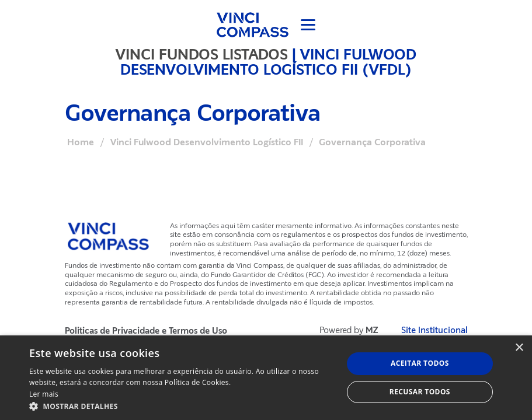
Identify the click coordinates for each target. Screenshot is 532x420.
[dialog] (266, 378)
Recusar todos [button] (420, 392)
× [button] (519, 348)
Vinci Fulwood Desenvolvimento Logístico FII (207, 142)
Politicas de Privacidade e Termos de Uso (146, 331)
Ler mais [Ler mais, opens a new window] (44, 394)
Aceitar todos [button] (420, 363)
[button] (181, 406)
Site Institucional (434, 330)
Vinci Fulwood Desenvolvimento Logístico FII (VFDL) (268, 62)
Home (81, 142)
